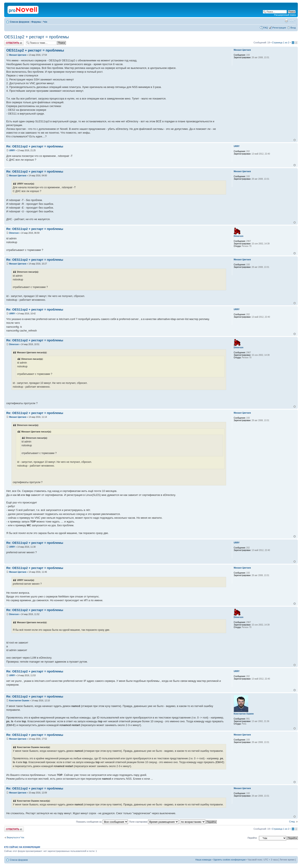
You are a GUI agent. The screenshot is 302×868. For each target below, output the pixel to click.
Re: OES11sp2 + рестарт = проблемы (35, 146)
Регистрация (279, 28)
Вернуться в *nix (15, 837)
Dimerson (14, 233)
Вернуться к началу (295, 140)
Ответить (14, 43)
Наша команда (203, 860)
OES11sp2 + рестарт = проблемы (36, 37)
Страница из (281, 43)
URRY (12, 150)
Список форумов (20, 22)
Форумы (36, 22)
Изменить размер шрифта (293, 21)
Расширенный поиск (285, 15)
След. (292, 822)
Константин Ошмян (19, 701)
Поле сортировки (154, 822)
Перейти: (253, 838)
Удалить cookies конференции (230, 860)
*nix (45, 22)
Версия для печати (286, 21)
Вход (293, 28)
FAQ (266, 28)
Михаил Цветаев (18, 55)
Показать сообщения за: (102, 822)
